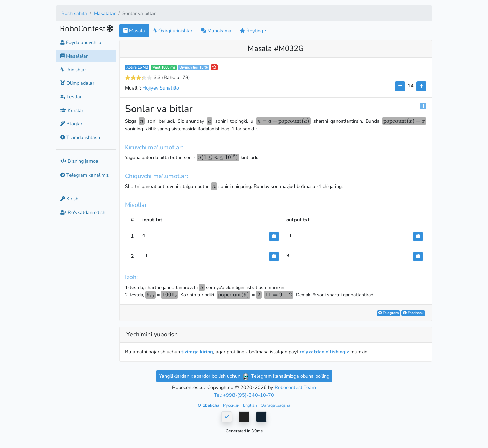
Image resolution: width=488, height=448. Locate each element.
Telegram (388, 313)
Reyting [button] (251, 31)
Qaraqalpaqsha (276, 405)
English (250, 405)
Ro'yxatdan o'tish (83, 212)
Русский (232, 405)
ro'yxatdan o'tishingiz (324, 352)
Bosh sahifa (74, 13)
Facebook (413, 313)
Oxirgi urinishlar (173, 31)
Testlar (71, 97)
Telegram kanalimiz (85, 175)
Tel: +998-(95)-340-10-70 (244, 395)
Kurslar (72, 110)
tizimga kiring (197, 352)
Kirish (69, 199)
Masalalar (105, 13)
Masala (134, 31)
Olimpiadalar (77, 83)
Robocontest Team (295, 387)
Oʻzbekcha (209, 405)
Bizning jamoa (79, 161)
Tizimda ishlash (80, 137)
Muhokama (216, 31)
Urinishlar (73, 70)
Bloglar (71, 124)
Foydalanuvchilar (82, 42)
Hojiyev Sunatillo (161, 88)
